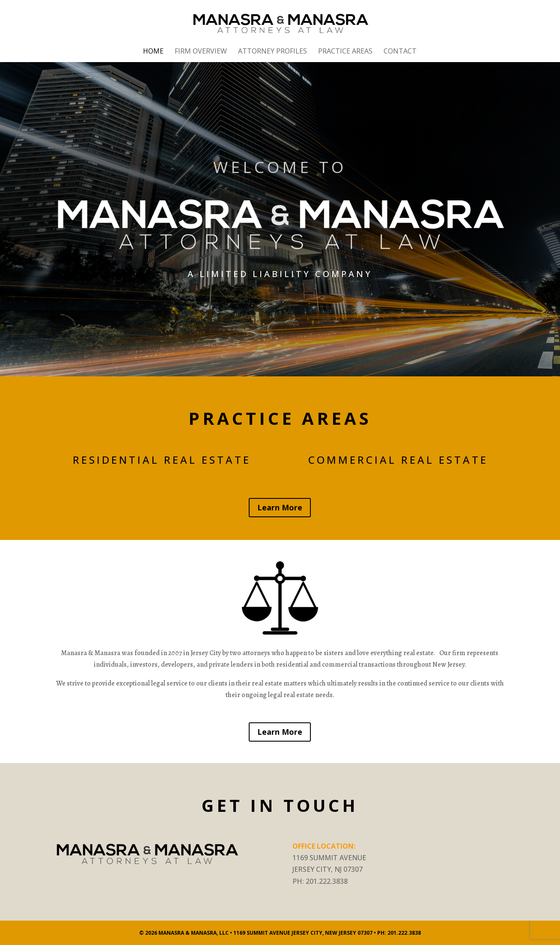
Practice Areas (345, 52)
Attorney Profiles (273, 52)
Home (153, 52)
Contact (400, 52)
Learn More (280, 507)
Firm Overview (201, 52)
